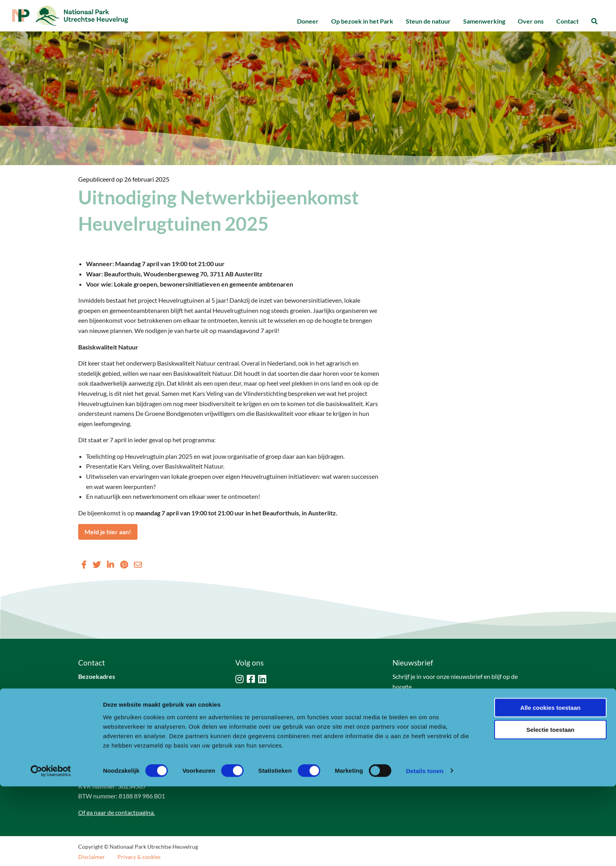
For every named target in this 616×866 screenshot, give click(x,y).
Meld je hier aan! (108, 532)
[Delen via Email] (138, 564)
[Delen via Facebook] (84, 564)
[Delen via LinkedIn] (110, 564)
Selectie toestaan (551, 810)
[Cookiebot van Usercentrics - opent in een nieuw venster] (51, 851)
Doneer (308, 21)
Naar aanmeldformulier (431, 706)
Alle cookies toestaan (550, 787)
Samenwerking (484, 21)
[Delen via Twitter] (97, 564)
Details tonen (424, 850)
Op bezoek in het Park (362, 21)
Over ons (531, 21)
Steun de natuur (428, 21)
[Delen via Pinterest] (124, 564)
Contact (567, 21)
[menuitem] (308, 21)
